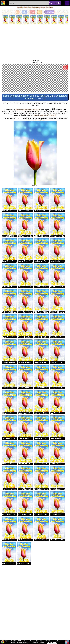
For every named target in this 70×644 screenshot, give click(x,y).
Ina (17, 12)
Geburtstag (49, 12)
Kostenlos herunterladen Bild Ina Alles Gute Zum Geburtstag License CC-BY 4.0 (35, 168)
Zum (40, 12)
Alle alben (42, 643)
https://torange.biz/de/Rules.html (45, 186)
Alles (25, 12)
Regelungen (34, 643)
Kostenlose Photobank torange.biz (28, 181)
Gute (32, 12)
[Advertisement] (35, 42)
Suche (58, 3)
